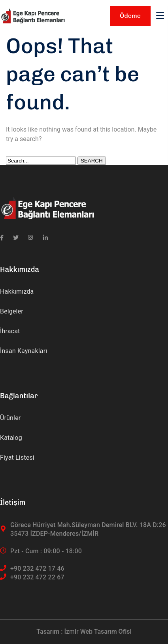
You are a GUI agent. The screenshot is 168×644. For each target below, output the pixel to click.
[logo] (33, 15)
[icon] (2, 238)
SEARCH (92, 161)
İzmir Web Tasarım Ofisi (98, 632)
